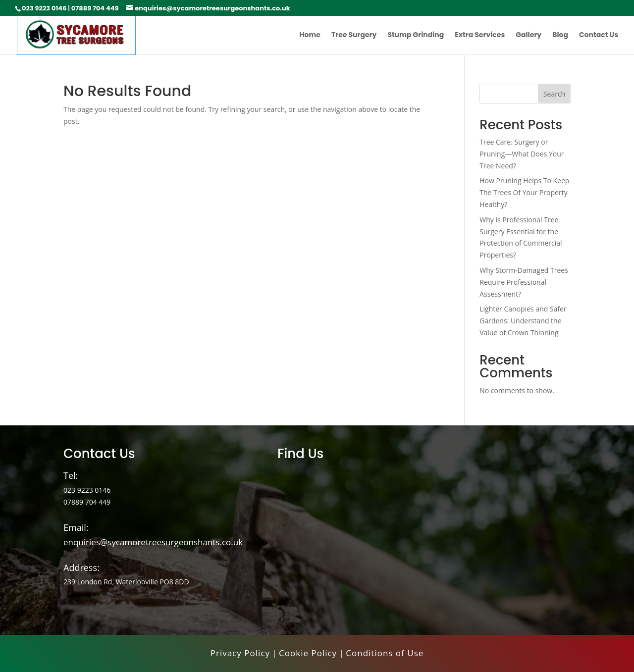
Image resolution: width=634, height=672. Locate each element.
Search (554, 94)
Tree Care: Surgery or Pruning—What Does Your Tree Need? (522, 154)
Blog (560, 35)
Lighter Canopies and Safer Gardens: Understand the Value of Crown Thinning (523, 321)
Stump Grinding (416, 35)
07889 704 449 (95, 8)
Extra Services (480, 35)
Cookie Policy (308, 653)
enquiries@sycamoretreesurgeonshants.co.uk (153, 542)
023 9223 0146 (44, 8)
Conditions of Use (385, 653)
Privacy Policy (240, 653)
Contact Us (599, 35)
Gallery (528, 35)
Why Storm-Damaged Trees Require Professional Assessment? (524, 282)
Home (310, 35)
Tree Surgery (354, 35)
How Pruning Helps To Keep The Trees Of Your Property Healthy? (524, 192)
